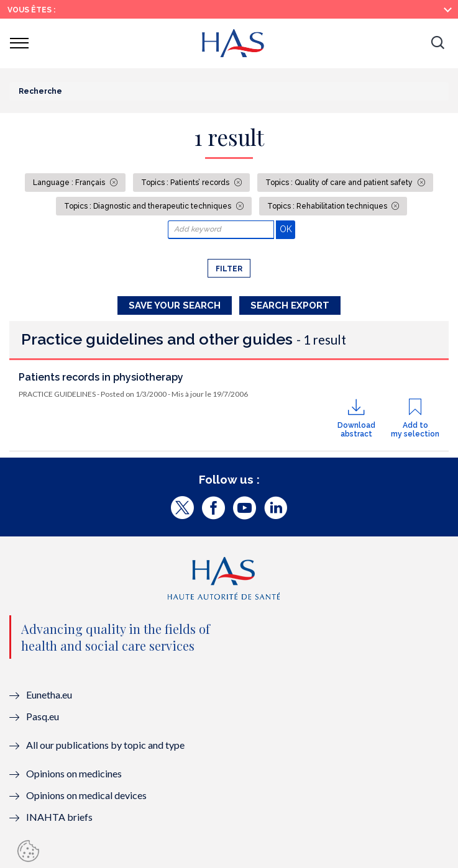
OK (287, 229)
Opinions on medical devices (86, 795)
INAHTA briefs (59, 817)
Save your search (175, 305)
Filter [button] (229, 269)
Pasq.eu (43, 716)
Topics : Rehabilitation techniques (328, 206)
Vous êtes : (31, 10)
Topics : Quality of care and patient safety (340, 183)
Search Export (290, 305)
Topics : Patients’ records (186, 183)
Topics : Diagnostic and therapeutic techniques (149, 206)
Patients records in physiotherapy (101, 377)
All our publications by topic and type (105, 745)
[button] (437, 43)
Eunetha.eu (49, 694)
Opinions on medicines (74, 773)
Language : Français (70, 183)
